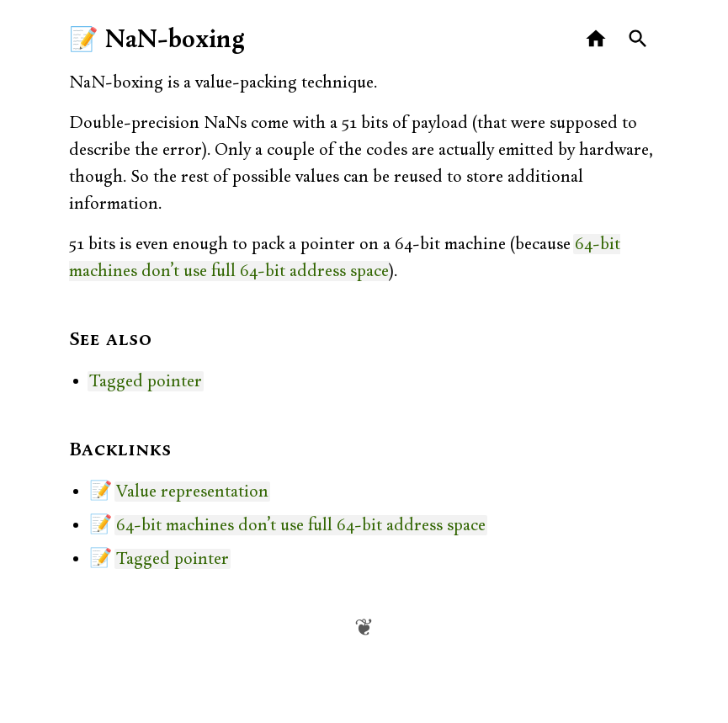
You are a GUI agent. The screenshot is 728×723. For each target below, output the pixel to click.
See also (111, 340)
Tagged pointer (146, 381)
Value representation (192, 492)
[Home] (596, 39)
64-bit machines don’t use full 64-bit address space (301, 525)
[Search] (638, 39)
